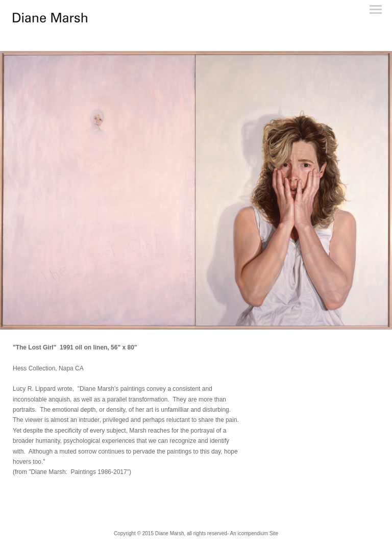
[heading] (50, 20)
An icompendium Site (254, 533)
